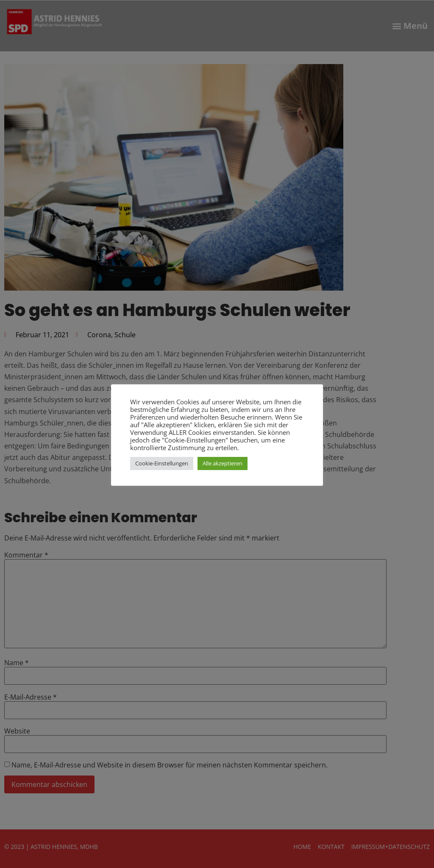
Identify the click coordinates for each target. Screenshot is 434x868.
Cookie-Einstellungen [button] (162, 463)
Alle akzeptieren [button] (223, 463)
